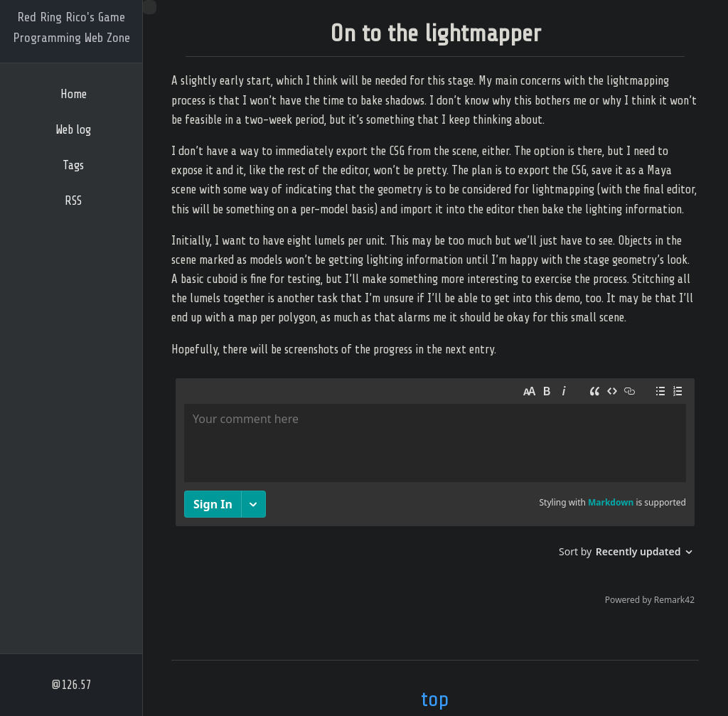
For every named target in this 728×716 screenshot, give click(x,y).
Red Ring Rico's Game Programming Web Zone (71, 27)
